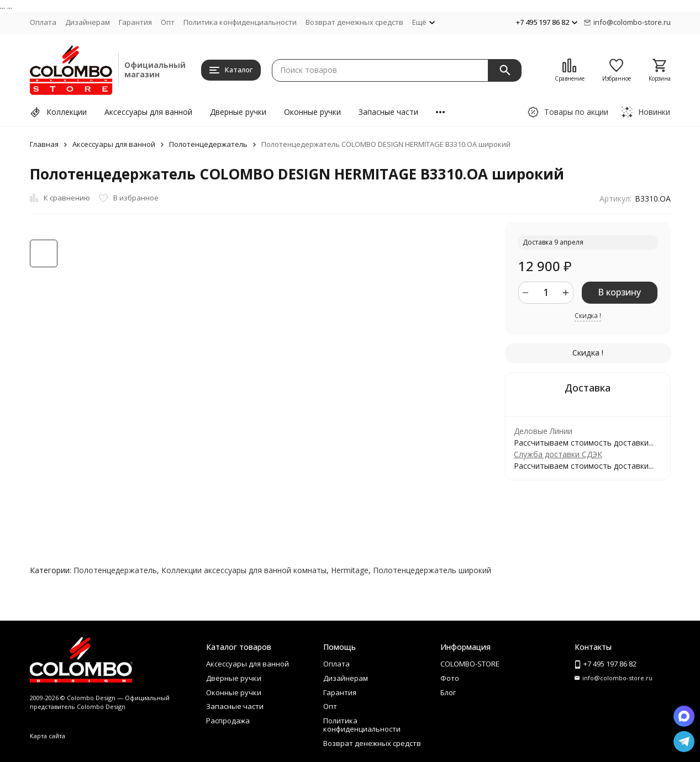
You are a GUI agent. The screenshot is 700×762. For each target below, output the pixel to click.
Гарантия (135, 22)
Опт (168, 22)
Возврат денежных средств (354, 22)
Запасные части (388, 112)
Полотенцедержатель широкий (432, 570)
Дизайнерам (88, 22)
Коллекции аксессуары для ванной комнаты (244, 570)
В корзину (619, 292)
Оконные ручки (312, 112)
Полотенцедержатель (208, 144)
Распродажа (228, 721)
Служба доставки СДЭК (558, 454)
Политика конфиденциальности (240, 22)
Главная (44, 144)
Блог (448, 692)
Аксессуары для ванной (148, 112)
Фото (450, 678)
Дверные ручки (238, 112)
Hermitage (350, 570)
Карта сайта (48, 736)
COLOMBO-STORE (470, 664)
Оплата (43, 22)
